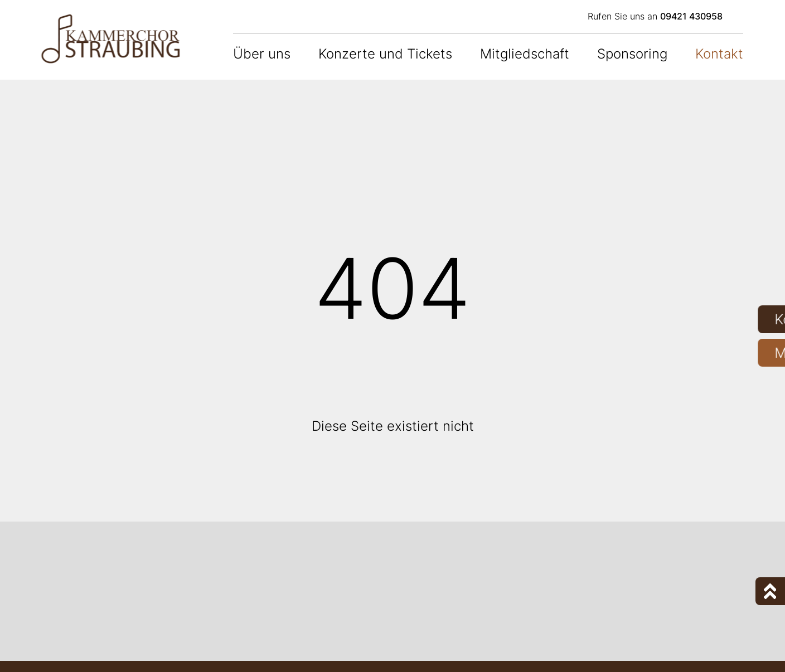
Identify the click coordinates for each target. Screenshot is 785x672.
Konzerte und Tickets (385, 54)
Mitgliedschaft (525, 54)
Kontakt (719, 54)
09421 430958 (691, 16)
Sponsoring (632, 54)
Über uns (262, 54)
